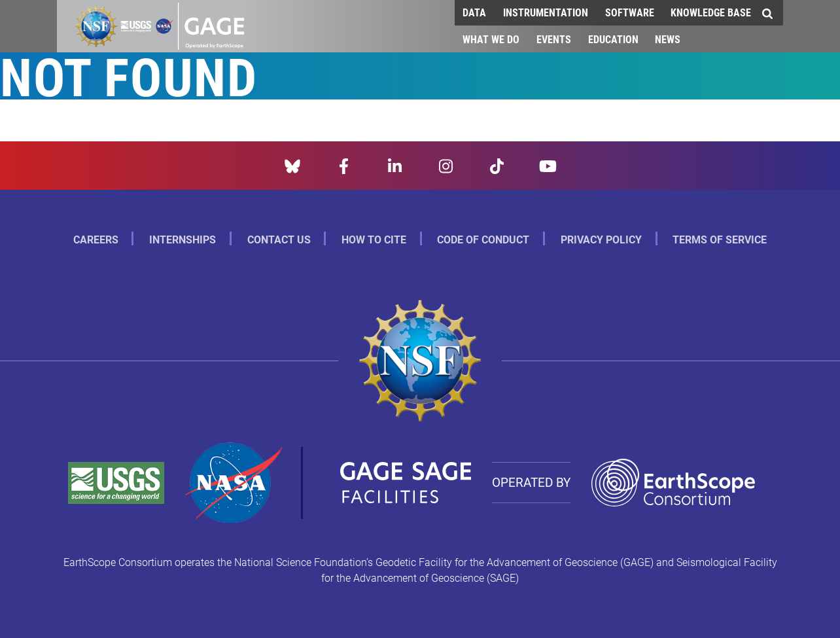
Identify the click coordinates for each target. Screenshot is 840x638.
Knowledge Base (711, 12)
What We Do (491, 39)
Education (613, 39)
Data (474, 12)
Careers (96, 239)
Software (630, 12)
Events (554, 39)
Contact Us (279, 239)
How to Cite (374, 239)
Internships (183, 239)
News (668, 39)
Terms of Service (720, 239)
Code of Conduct (483, 239)
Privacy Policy (601, 239)
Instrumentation (546, 12)
